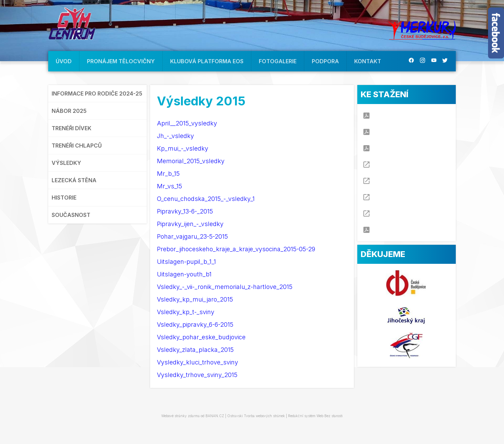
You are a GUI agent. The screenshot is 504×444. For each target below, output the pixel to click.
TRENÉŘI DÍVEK (71, 128)
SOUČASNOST (71, 215)
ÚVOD (64, 61)
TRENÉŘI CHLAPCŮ (77, 146)
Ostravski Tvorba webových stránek (256, 416)
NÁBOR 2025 (69, 111)
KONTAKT (368, 61)
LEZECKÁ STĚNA (74, 180)
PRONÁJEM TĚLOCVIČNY (121, 61)
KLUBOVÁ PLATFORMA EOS (207, 61)
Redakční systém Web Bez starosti (315, 416)
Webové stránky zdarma (181, 416)
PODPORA (325, 61)
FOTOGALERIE (278, 61)
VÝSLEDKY (66, 163)
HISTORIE (64, 198)
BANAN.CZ (215, 416)
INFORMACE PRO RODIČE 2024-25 (97, 93)
